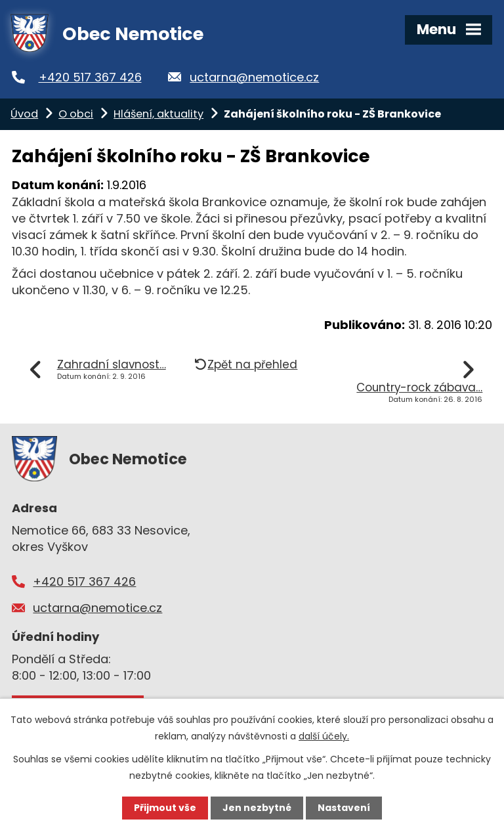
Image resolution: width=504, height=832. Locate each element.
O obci (76, 114)
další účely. (324, 736)
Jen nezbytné (257, 808)
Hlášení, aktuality (158, 114)
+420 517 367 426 (90, 77)
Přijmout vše (165, 808)
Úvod (24, 114)
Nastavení (344, 808)
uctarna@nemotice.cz (254, 77)
